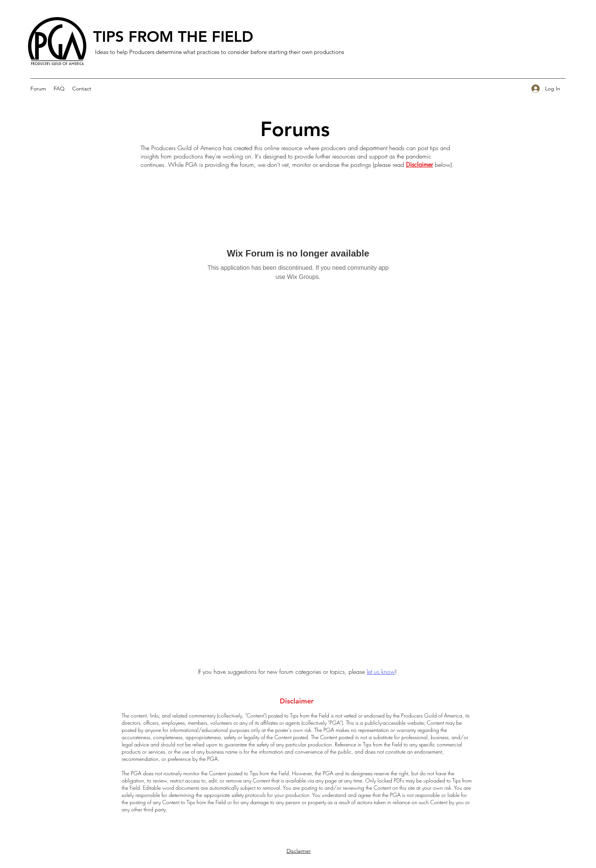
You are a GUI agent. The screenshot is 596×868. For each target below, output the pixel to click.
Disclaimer (419, 165)
